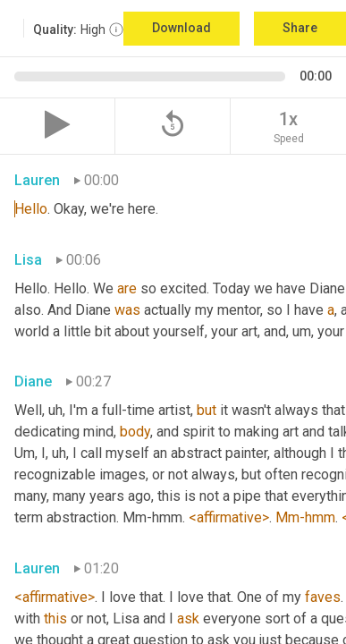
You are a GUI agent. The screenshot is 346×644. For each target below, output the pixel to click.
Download (181, 28)
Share (300, 28)
